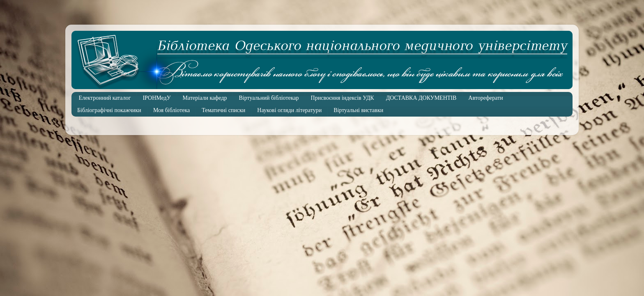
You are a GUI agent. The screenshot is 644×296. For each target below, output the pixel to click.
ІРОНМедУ (156, 98)
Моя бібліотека (171, 110)
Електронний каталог (105, 98)
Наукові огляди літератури (289, 110)
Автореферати (485, 98)
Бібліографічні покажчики (109, 110)
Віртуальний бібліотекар (269, 98)
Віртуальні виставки (358, 110)
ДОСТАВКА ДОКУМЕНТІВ (421, 98)
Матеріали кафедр (205, 98)
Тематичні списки (223, 110)
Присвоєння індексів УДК (343, 98)
